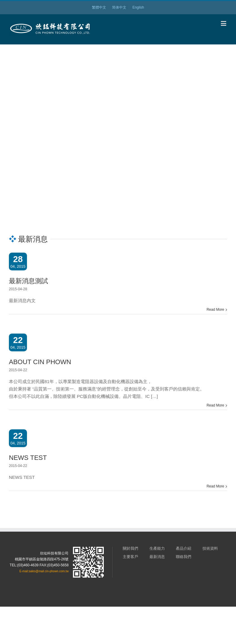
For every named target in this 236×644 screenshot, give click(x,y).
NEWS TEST (28, 458)
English (138, 7)
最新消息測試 (28, 281)
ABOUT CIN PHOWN (40, 362)
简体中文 (119, 7)
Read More (215, 310)
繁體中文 (99, 7)
